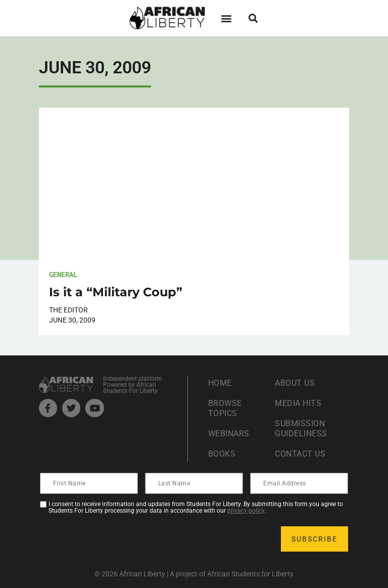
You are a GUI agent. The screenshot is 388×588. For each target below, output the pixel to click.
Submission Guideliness (301, 428)
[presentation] (118, 539)
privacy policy (246, 511)
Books (222, 454)
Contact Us (300, 454)
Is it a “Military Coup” (116, 292)
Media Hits (298, 403)
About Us (295, 383)
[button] (226, 18)
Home (220, 383)
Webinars (229, 434)
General (63, 274)
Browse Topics (225, 408)
